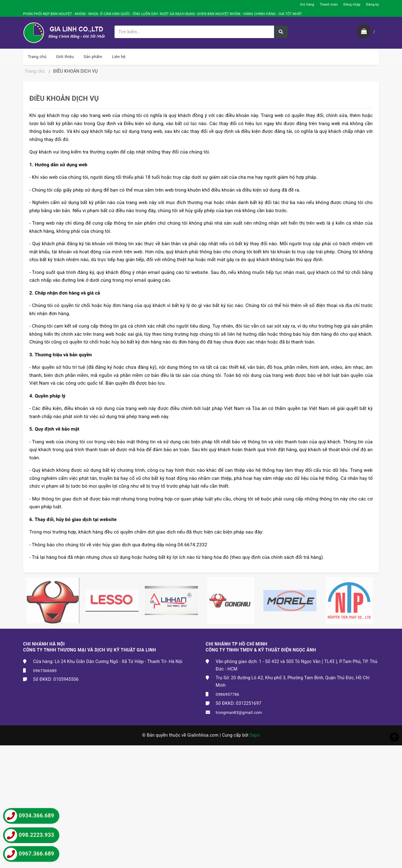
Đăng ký (373, 5)
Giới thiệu (65, 57)
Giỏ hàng (307, 5)
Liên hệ (119, 57)
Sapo (255, 735)
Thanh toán (329, 5)
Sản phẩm (93, 57)
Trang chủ (37, 57)
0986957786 (228, 694)
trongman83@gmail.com (239, 712)
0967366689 (45, 671)
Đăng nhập (352, 5)
